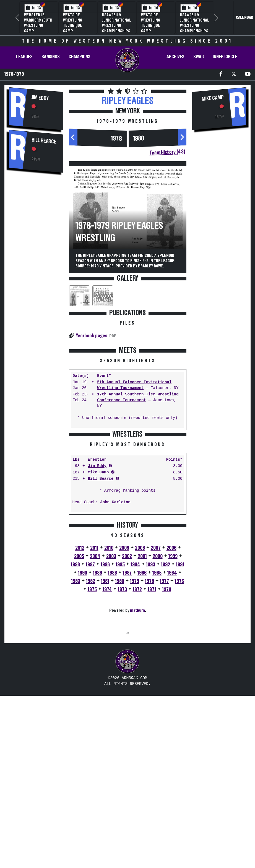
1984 (172, 659)
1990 (83, 659)
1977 (164, 668)
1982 (91, 668)
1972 (137, 676)
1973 (122, 676)
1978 (116, 138)
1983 (76, 668)
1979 (135, 668)
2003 (111, 643)
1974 (107, 676)
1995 (120, 651)
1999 (173, 643)
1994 (135, 651)
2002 (127, 643)
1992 (166, 651)
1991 (180, 651)
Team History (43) (167, 152)
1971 (152, 676)
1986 (142, 659)
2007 (156, 634)
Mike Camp (98, 559)
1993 (151, 651)
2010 (109, 634)
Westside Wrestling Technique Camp (73, 23)
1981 (105, 668)
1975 (92, 676)
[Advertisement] (36, 271)
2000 (158, 643)
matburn (137, 697)
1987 (127, 659)
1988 (112, 659)
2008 (140, 634)
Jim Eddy (40, 98)
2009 (124, 634)
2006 (171, 634)
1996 (105, 651)
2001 (142, 643)
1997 (90, 651)
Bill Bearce (44, 141)
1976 (179, 668)
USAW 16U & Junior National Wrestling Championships (117, 23)
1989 (97, 659)
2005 (79, 643)
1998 (75, 651)
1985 (157, 659)
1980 (139, 138)
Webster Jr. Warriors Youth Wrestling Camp (38, 23)
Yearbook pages (92, 336)
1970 (167, 676)
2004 (95, 643)
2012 (80, 634)
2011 (94, 634)
